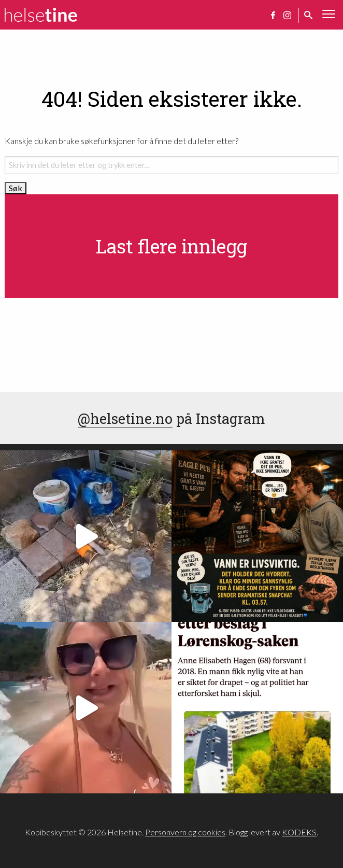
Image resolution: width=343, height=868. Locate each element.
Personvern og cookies (185, 832)
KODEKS (299, 832)
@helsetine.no (125, 418)
